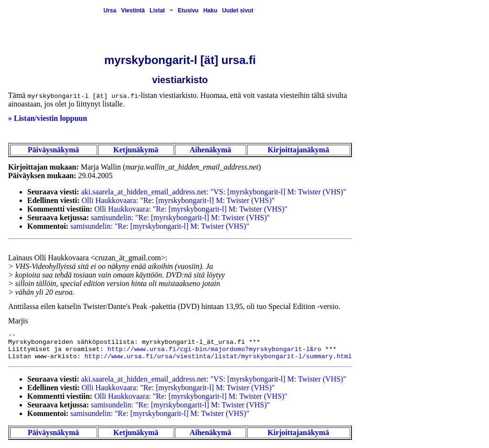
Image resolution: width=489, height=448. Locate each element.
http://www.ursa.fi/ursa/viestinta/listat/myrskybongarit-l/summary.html (218, 357)
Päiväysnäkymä (53, 150)
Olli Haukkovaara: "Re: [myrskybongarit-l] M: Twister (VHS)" (178, 200)
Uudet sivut (238, 11)
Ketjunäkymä (136, 150)
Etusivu (188, 11)
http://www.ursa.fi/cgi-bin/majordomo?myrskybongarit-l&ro (214, 349)
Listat (157, 11)
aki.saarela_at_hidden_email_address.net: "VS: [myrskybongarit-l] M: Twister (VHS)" (214, 192)
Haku (210, 11)
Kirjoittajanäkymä (298, 150)
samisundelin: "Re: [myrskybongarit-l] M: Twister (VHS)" (180, 218)
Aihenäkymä (210, 150)
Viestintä (133, 11)
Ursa (110, 11)
